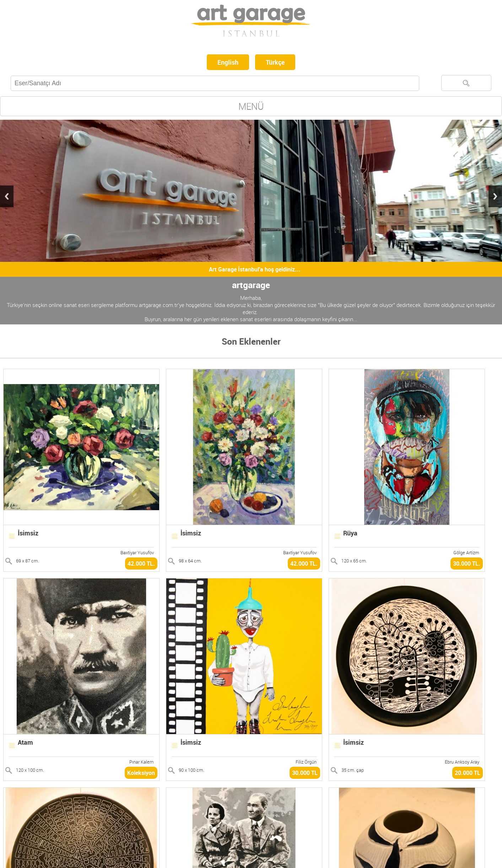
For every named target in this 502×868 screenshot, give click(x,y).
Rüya (350, 533)
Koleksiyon (141, 773)
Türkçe (275, 62)
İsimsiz (28, 533)
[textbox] (215, 83)
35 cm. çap (353, 770)
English (228, 62)
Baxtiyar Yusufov (137, 552)
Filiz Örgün (306, 762)
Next (495, 196)
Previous (7, 196)
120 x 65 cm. (354, 561)
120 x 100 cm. (30, 770)
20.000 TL (468, 773)
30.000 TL (305, 773)
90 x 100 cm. (191, 770)
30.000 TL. (467, 564)
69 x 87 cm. (28, 561)
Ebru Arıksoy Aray (462, 762)
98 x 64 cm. (190, 561)
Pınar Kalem (142, 762)
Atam (25, 742)
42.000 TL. (141, 564)
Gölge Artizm (466, 552)
